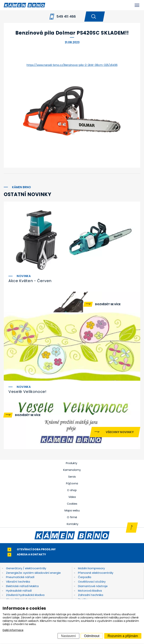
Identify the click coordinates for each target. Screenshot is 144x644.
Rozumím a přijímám (123, 636)
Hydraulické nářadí (19, 591)
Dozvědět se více (108, 304)
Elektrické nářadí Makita (22, 586)
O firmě (72, 517)
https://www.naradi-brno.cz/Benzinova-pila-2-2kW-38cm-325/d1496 (72, 65)
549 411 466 (66, 16)
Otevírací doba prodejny (36, 549)
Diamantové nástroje (93, 586)
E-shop (72, 490)
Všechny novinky (120, 432)
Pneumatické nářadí (20, 577)
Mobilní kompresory (91, 568)
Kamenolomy (72, 470)
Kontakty (73, 524)
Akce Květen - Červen (30, 281)
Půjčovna (72, 483)
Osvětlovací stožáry (92, 582)
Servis (72, 477)
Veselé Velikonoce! (27, 392)
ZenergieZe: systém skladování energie (33, 573)
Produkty (72, 463)
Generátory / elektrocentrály (26, 568)
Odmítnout (92, 636)
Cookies (72, 504)
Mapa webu (72, 510)
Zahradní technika (91, 595)
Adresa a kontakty (31, 555)
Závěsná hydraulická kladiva (25, 595)
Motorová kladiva (90, 591)
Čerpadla (85, 577)
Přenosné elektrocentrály (96, 573)
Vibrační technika (18, 582)
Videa (72, 497)
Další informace (13, 630)
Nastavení (69, 636)
